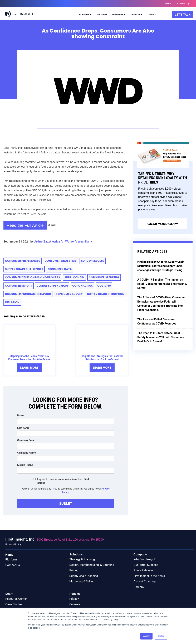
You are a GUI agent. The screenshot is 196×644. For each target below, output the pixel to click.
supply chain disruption (106, 294)
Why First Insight (144, 559)
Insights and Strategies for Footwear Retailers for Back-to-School (102, 358)
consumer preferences (23, 261)
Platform (11, 560)
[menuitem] (84, 15)
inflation (12, 302)
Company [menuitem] (136, 15)
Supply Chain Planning (84, 576)
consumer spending (104, 277)
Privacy (74, 599)
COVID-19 (104, 286)
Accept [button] (146, 636)
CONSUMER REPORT (19, 286)
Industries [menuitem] (118, 15)
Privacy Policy (13, 545)
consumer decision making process (32, 277)
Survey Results (93, 261)
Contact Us (13, 565)
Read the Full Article (25, 225)
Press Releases (144, 570)
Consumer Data (60, 269)
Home (9, 555)
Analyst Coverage (145, 582)
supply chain (74, 277)
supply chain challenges (24, 269)
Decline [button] (161, 636)
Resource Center (16, 599)
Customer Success (146, 565)
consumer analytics (60, 261)
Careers (139, 587)
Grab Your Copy (163, 224)
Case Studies (14, 604)
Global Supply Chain (52, 286)
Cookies (75, 604)
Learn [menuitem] (151, 15)
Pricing (74, 570)
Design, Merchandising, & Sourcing (92, 565)
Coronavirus (83, 286)
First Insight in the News (149, 576)
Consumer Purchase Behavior (28, 294)
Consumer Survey (69, 294)
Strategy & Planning (82, 559)
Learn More (29, 368)
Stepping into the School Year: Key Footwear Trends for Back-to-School (29, 358)
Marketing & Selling (82, 582)
